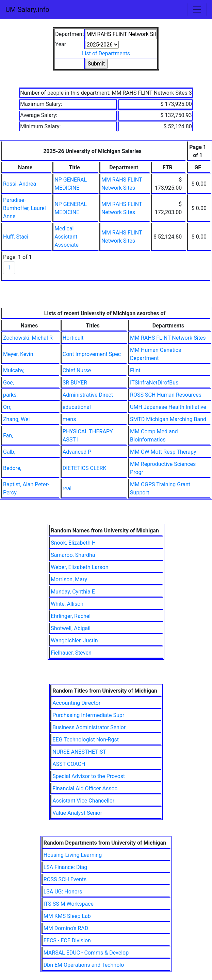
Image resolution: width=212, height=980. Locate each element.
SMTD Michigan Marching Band (168, 419)
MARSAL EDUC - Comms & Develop (86, 953)
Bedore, (12, 468)
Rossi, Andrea (20, 184)
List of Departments (106, 53)
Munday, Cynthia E (73, 592)
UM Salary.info (27, 10)
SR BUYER (75, 383)
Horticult (73, 338)
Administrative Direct (88, 395)
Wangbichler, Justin (74, 640)
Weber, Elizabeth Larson (79, 567)
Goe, (9, 383)
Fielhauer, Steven (71, 653)
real (67, 488)
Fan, (8, 436)
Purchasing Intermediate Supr (88, 715)
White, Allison (67, 604)
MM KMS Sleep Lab (67, 916)
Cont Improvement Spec (92, 354)
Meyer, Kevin (18, 354)
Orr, (7, 407)
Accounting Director (76, 703)
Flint (135, 370)
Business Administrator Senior (89, 727)
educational (77, 407)
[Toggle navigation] (197, 10)
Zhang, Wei (16, 419)
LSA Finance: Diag (65, 867)
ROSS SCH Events (65, 879)
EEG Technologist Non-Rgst (86, 740)
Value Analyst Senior (77, 813)
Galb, (9, 452)
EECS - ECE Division (67, 940)
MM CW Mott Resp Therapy (163, 452)
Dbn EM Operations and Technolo (84, 965)
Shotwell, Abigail (71, 628)
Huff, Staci (16, 237)
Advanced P (77, 452)
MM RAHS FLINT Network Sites (168, 338)
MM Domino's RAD (66, 928)
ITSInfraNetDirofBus (154, 383)
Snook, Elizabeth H (73, 543)
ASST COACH (69, 764)
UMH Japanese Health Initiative (168, 407)
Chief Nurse (77, 370)
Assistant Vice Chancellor (83, 801)
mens (69, 419)
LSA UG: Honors (63, 892)
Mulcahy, (14, 370)
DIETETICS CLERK (85, 468)
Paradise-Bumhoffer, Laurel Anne (25, 208)
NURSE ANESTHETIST (79, 752)
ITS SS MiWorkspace (69, 904)
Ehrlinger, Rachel (71, 616)
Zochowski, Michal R (28, 338)
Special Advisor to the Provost (89, 776)
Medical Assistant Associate (67, 237)
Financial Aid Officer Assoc (85, 788)
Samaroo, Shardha (73, 555)
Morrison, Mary (69, 579)
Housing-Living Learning (73, 855)
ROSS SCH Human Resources (166, 395)
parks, (10, 395)
